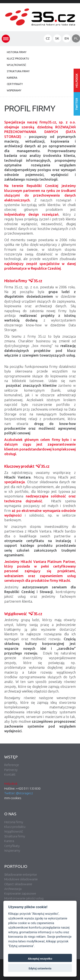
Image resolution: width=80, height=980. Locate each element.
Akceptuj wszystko (40, 959)
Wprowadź (77, 80)
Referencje (12, 765)
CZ (48, 38)
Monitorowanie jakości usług (24, 898)
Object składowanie (18, 884)
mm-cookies (13, 798)
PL (76, 38)
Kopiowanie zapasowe (20, 893)
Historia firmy (17, 52)
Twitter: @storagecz (19, 793)
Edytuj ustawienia (40, 968)
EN (67, 38)
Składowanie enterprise (21, 874)
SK (57, 38)
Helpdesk (11, 784)
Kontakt (10, 774)
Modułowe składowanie (21, 879)
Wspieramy (14, 90)
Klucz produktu (18, 59)
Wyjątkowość (16, 65)
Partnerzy (11, 770)
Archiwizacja (13, 889)
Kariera (12, 78)
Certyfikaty (15, 84)
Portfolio (16, 866)
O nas (10, 814)
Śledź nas (77, 104)
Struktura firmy (18, 71)
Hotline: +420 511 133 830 (22, 788)
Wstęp (11, 757)
